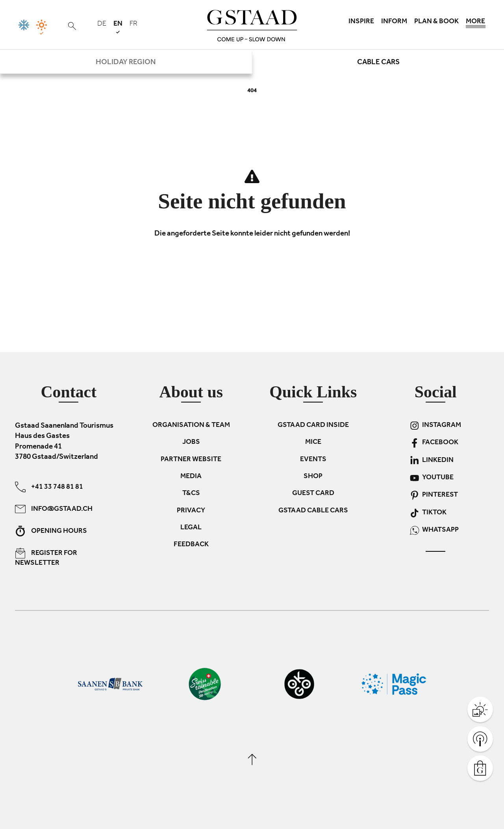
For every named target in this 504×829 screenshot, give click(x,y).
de (102, 24)
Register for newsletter (46, 557)
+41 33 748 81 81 (49, 487)
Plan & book (436, 22)
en (118, 27)
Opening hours (51, 531)
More (476, 24)
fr (133, 24)
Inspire (361, 22)
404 (252, 91)
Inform (394, 22)
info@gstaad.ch (54, 509)
